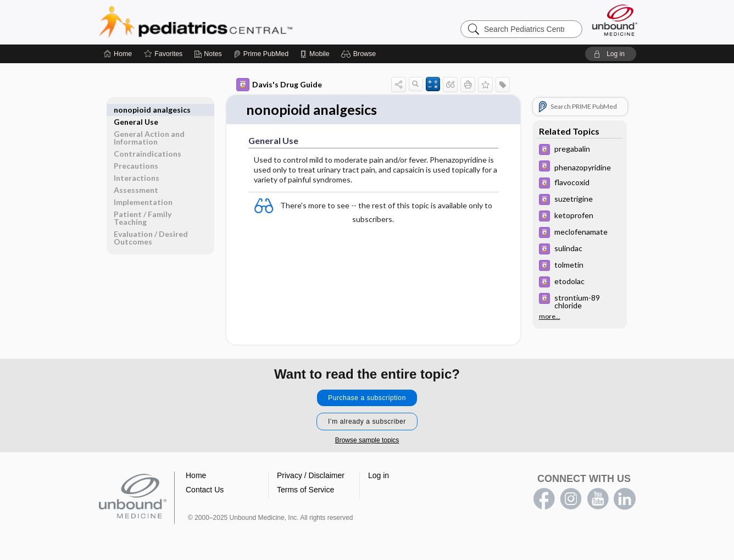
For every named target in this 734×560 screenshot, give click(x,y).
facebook (544, 500)
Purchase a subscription (367, 398)
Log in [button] (379, 476)
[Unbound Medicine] (615, 20)
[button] (360, 54)
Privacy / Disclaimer (311, 476)
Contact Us (205, 490)
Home (196, 476)
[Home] (118, 54)
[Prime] (261, 54)
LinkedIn (625, 500)
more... (550, 316)
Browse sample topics (367, 441)
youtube (598, 500)
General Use (136, 110)
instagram (571, 500)
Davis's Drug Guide (279, 85)
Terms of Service (305, 490)
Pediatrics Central (235, 22)
